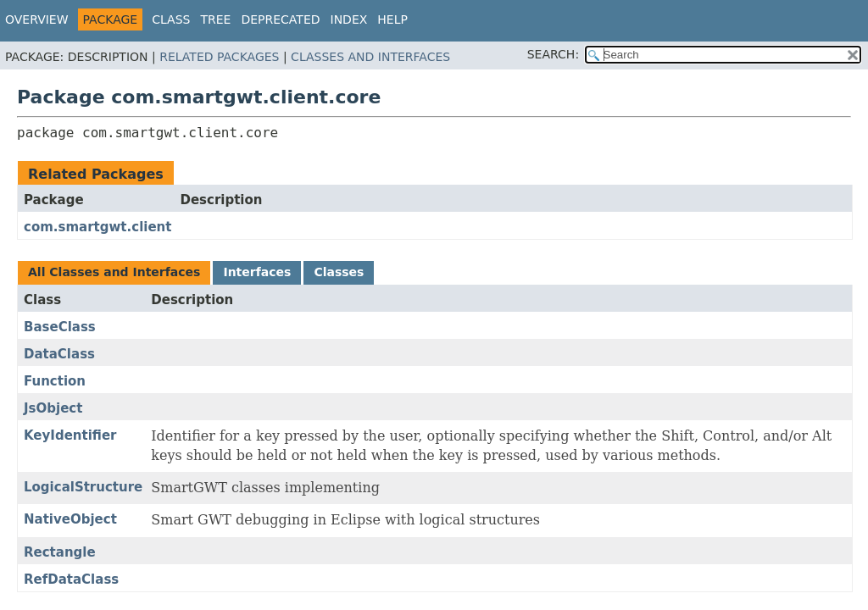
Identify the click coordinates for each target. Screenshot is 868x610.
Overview (37, 19)
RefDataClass (71, 579)
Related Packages (219, 57)
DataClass (59, 354)
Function (55, 381)
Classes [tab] (339, 272)
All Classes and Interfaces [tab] (114, 272)
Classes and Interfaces (370, 57)
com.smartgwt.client (97, 227)
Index (349, 19)
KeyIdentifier (70, 435)
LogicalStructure (83, 487)
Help (392, 19)
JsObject (53, 408)
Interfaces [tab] (257, 272)
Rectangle (60, 552)
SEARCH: (553, 54)
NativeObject (70, 519)
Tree (215, 19)
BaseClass (60, 327)
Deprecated (280, 19)
